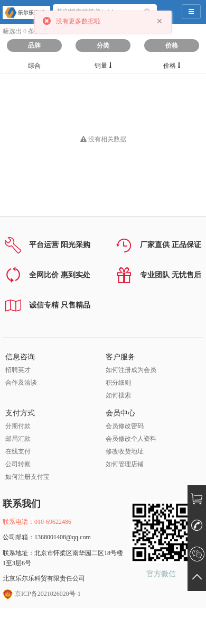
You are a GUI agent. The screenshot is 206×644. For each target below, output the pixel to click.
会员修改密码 (125, 426)
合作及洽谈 (21, 383)
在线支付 (18, 451)
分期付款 (18, 426)
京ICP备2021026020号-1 (42, 594)
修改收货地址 (125, 451)
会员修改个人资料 (131, 439)
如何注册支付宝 (27, 477)
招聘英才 (18, 370)
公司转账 (18, 464)
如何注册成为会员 (131, 370)
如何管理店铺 (125, 464)
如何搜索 (118, 395)
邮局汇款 (18, 439)
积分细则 (118, 383)
